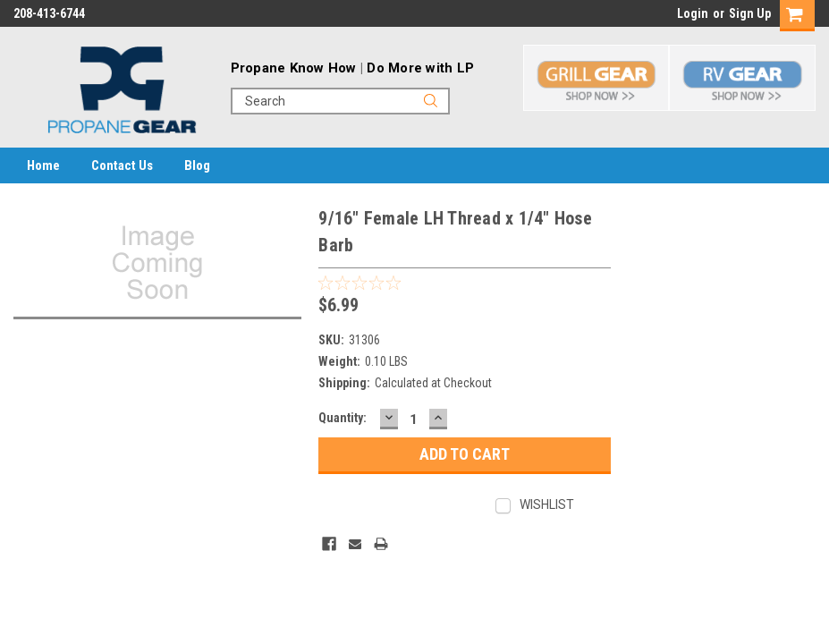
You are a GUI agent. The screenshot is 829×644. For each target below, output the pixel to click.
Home (43, 165)
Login (693, 13)
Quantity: (343, 418)
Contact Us (122, 165)
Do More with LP (420, 68)
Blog (197, 165)
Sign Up (750, 13)
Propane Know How (294, 68)
